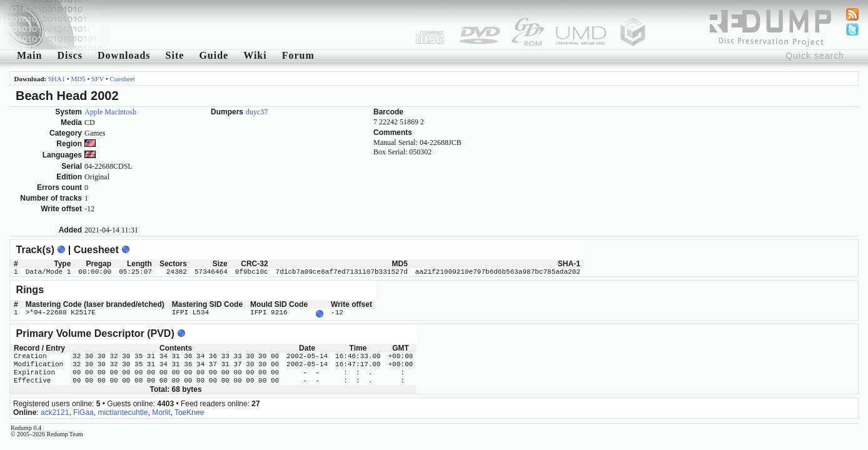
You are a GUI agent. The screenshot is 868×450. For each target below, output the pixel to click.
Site (175, 55)
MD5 (78, 79)
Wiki (255, 55)
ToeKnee (189, 411)
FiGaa (83, 411)
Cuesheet (123, 79)
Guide (214, 55)
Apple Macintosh (110, 112)
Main (29, 55)
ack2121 (55, 411)
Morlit (161, 411)
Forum (298, 55)
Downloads (124, 55)
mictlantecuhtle (123, 411)
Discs (70, 55)
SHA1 (57, 79)
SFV (98, 79)
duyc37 (257, 112)
